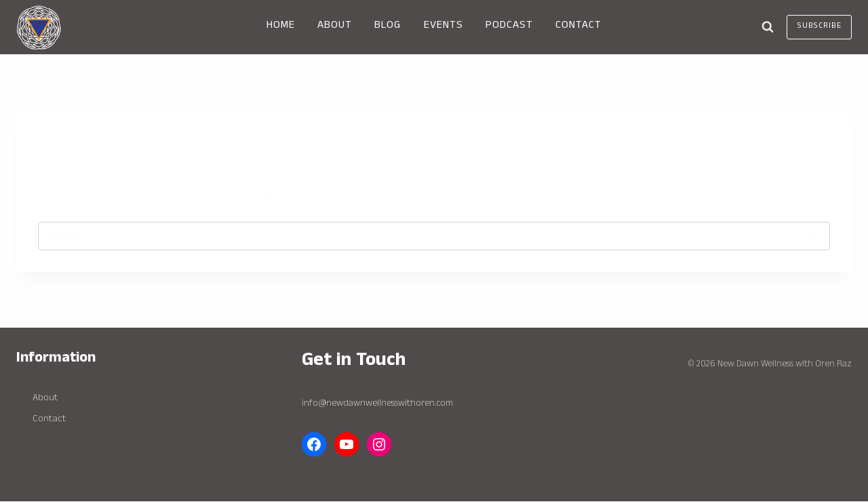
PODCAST (509, 26)
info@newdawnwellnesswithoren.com (377, 404)
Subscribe (820, 26)
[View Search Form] (768, 27)
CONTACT (578, 26)
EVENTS (443, 26)
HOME (281, 26)
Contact (50, 420)
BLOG (388, 26)
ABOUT (335, 26)
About (45, 399)
